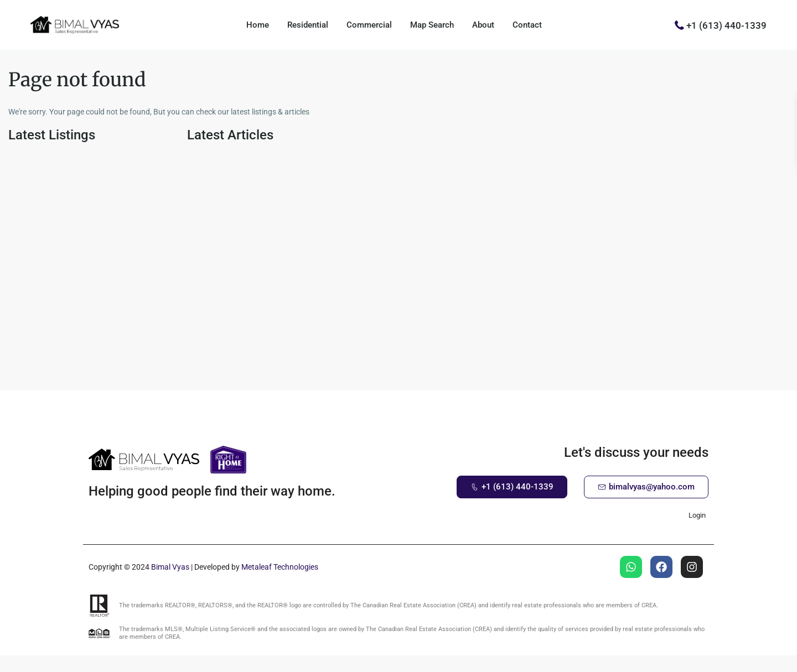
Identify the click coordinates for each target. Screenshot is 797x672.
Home (258, 25)
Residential (308, 25)
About (483, 25)
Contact (527, 25)
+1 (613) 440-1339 (726, 25)
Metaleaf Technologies (280, 567)
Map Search (432, 25)
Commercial (369, 25)
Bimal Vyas (170, 567)
